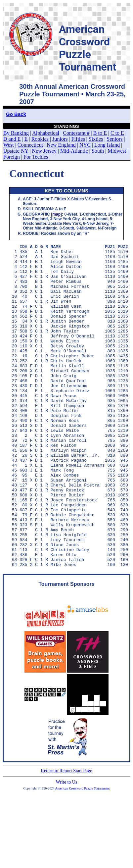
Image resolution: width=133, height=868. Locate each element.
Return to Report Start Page (67, 835)
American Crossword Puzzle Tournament (83, 853)
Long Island (107, 145)
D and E (12, 139)
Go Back (16, 114)
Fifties (78, 139)
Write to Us (67, 847)
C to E (117, 133)
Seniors (115, 139)
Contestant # (76, 133)
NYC (85, 145)
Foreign (12, 157)
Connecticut (30, 145)
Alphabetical (46, 133)
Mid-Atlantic (74, 151)
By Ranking (16, 133)
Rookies (40, 139)
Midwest (117, 151)
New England (61, 145)
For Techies (36, 157)
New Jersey (44, 151)
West (9, 145)
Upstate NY (16, 151)
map (56, 214)
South (98, 151)
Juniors (60, 139)
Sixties (96, 139)
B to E (100, 133)
